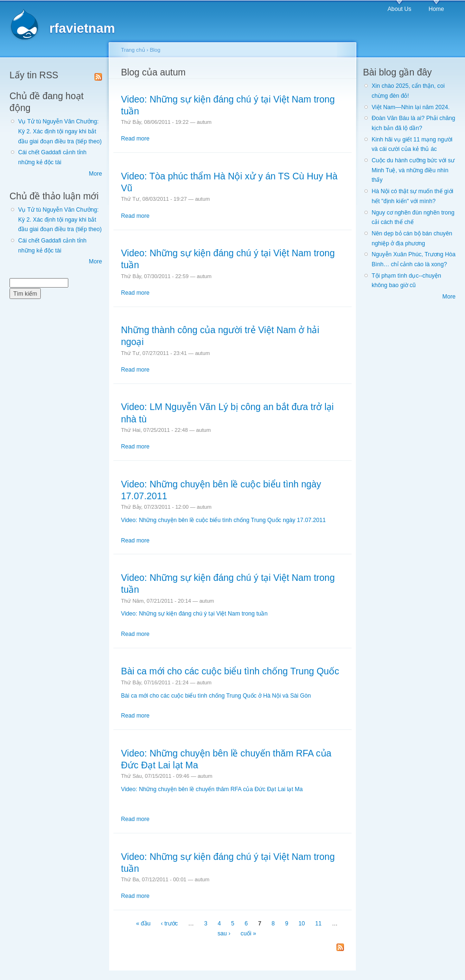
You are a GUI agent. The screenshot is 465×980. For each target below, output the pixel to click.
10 (302, 924)
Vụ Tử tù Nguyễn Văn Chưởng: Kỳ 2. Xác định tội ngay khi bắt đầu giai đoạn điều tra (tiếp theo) (60, 131)
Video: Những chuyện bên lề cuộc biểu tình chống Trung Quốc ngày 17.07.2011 (223, 520)
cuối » (248, 933)
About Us (400, 9)
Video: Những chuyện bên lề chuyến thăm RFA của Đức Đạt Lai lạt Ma (212, 789)
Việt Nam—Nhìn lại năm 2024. (410, 107)
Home (436, 9)
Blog (155, 50)
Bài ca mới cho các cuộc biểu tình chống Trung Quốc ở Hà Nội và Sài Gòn (216, 696)
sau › (224, 933)
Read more (135, 139)
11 (318, 924)
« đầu (144, 924)
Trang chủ (133, 50)
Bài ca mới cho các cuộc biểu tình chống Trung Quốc (230, 671)
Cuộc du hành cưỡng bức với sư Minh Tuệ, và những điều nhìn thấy (413, 170)
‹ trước (169, 924)
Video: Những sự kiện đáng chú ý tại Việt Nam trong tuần (194, 614)
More (95, 174)
